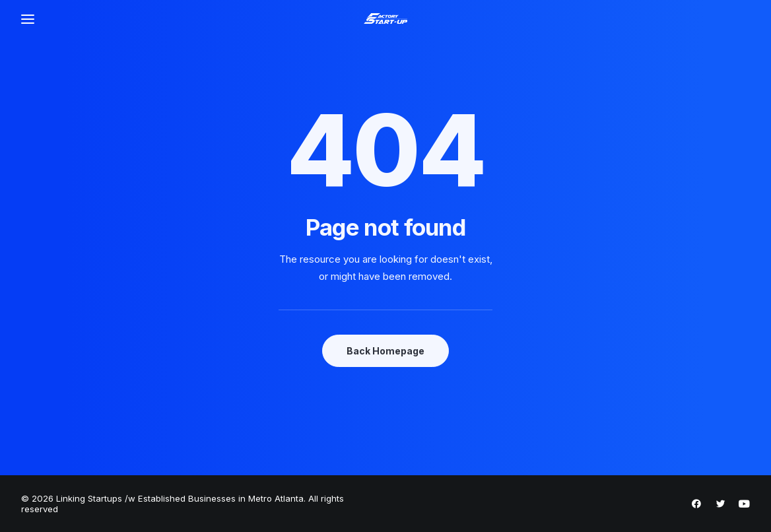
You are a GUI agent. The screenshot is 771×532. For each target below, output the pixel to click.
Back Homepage (385, 351)
